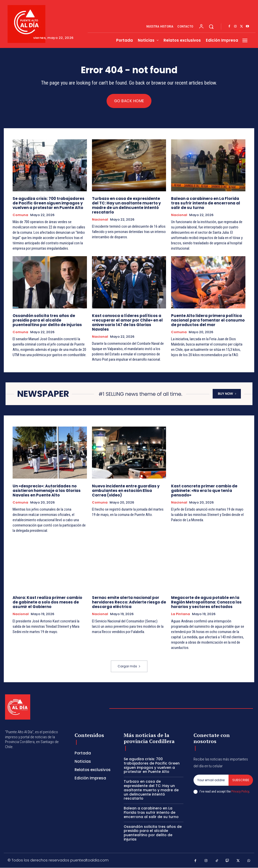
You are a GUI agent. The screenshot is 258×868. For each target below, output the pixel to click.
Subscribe (241, 780)
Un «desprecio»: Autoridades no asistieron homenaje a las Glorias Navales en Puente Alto (47, 491)
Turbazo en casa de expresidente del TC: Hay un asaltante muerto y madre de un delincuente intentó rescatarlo (126, 205)
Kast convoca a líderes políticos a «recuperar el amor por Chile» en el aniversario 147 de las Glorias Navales (127, 322)
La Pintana (181, 614)
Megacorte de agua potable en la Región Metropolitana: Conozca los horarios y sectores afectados (206, 602)
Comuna (20, 215)
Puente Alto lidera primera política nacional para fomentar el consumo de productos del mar (208, 320)
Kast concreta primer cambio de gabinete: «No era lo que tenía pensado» (204, 491)
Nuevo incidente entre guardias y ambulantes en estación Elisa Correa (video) (126, 491)
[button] (211, 27)
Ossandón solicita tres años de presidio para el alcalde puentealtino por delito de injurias (47, 320)
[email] (211, 780)
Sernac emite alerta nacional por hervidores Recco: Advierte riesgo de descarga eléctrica (129, 602)
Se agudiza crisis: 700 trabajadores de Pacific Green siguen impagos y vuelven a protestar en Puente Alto (49, 203)
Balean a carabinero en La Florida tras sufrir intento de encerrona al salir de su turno (206, 203)
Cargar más (129, 666)
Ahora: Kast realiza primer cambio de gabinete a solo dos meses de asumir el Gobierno (47, 602)
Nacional (100, 220)
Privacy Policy (240, 792)
